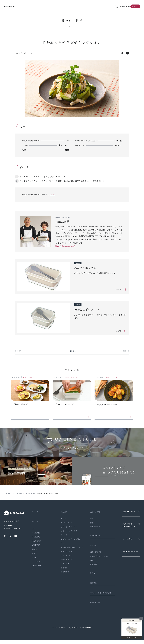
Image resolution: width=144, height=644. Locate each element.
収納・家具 (63, 564)
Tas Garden (36, 566)
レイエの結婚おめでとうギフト (71, 548)
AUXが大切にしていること (97, 557)
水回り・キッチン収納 (67, 532)
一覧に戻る (72, 352)
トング (62, 520)
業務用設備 (63, 573)
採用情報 (90, 565)
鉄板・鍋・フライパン (67, 528)
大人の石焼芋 (36, 542)
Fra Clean (36, 562)
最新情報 (91, 584)
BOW (34, 554)
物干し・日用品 (65, 560)
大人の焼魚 (36, 538)
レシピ (90, 574)
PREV (20, 352)
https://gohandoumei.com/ (67, 246)
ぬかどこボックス (31, 378)
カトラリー (63, 536)
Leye (34, 530)
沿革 (88, 561)
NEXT (124, 352)
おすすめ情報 (92, 513)
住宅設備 (62, 569)
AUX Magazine (93, 536)
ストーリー (36, 513)
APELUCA (36, 546)
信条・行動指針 (92, 553)
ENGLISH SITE (93, 607)
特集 (88, 524)
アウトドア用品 (65, 552)
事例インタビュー (93, 528)
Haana (34, 550)
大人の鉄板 (36, 534)
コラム (89, 520)
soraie (34, 558)
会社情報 (91, 546)
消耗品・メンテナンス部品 (69, 540)
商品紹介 (63, 513)
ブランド (35, 523)
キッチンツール (65, 524)
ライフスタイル (65, 556)
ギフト (62, 544)
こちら (53, 195)
